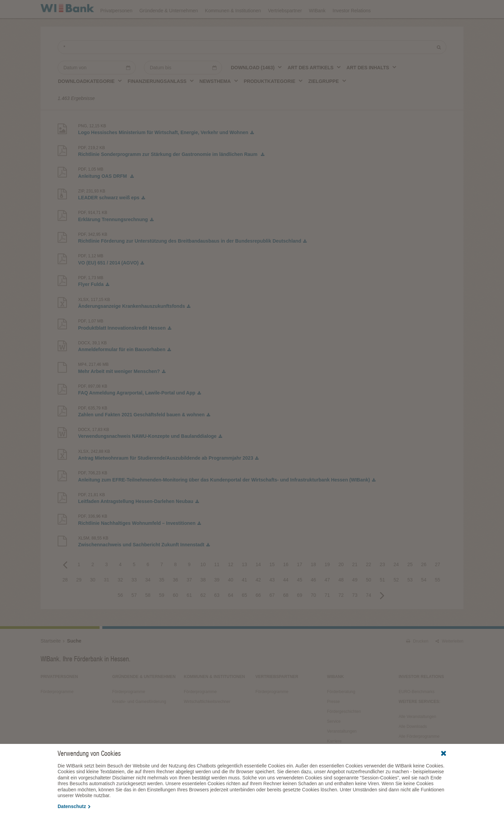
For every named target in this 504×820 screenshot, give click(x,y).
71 (327, 614)
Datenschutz (74, 806)
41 (244, 599)
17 (300, 583)
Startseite (51, 660)
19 (327, 583)
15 (272, 583)
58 (148, 614)
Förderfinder (394, 9)
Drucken (417, 660)
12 (231, 583)
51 (383, 599)
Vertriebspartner (285, 28)
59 (162, 614)
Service (334, 740)
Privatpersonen (116, 28)
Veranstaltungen (273, 9)
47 (327, 599)
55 (438, 599)
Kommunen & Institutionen (233, 28)
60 (176, 614)
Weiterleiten (449, 660)
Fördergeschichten (344, 730)
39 (217, 599)
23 (383, 583)
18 (313, 583)
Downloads (312, 9)
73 (355, 614)
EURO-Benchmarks (417, 710)
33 (134, 599)
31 (106, 599)
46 (313, 599)
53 (410, 599)
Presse (333, 720)
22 (369, 583)
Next (382, 614)
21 (355, 583)
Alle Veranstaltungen (417, 735)
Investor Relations (352, 28)
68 (286, 614)
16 (286, 583)
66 (258, 614)
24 (396, 583)
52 (396, 599)
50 (369, 599)
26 (424, 583)
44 (286, 599)
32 (120, 599)
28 (65, 599)
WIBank (317, 28)
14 (258, 583)
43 (272, 599)
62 (203, 614)
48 (341, 599)
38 (203, 599)
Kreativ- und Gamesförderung (139, 720)
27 (438, 583)
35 (162, 599)
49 (355, 599)
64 (231, 614)
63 (217, 614)
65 (244, 614)
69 (300, 614)
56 (120, 614)
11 (217, 583)
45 (300, 599)
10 (203, 583)
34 (148, 599)
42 (258, 599)
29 (79, 599)
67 (272, 614)
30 (93, 599)
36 (176, 599)
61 (189, 614)
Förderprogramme (353, 9)
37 (189, 599)
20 (341, 583)
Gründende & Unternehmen (169, 28)
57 (134, 614)
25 (410, 583)
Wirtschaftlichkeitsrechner (207, 720)
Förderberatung (341, 710)
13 (244, 583)
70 (313, 614)
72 (341, 614)
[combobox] (257, 86)
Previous (65, 583)
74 (369, 614)
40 (231, 599)
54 (424, 599)
